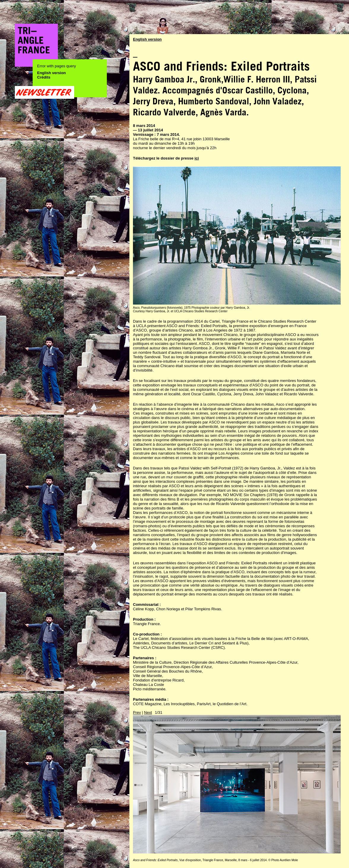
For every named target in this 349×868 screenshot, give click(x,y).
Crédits (44, 77)
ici (196, 158)
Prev (137, 712)
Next (148, 712)
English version (51, 73)
